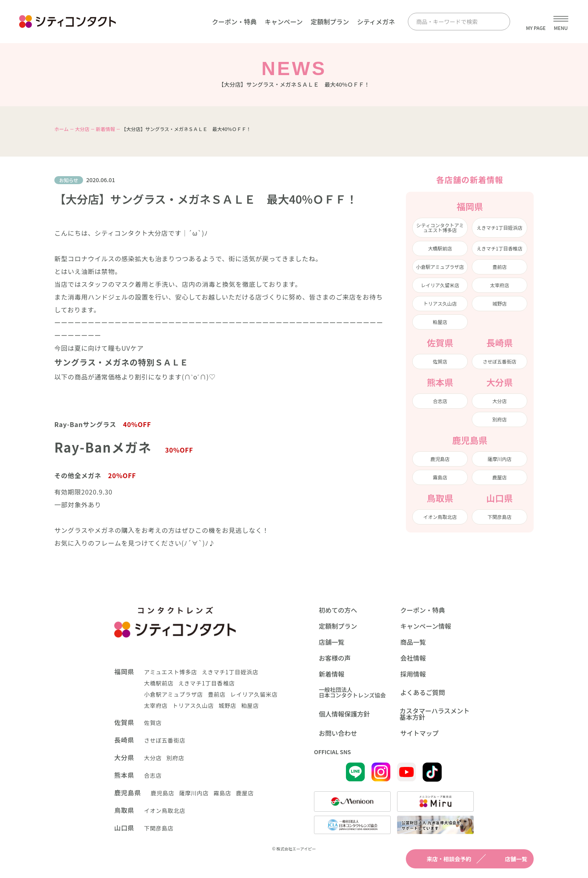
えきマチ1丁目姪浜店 (499, 227)
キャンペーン (283, 22)
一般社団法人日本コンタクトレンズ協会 (352, 692)
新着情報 (105, 129)
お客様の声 (335, 658)
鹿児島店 (440, 459)
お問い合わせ (338, 733)
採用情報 (413, 674)
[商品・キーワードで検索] (452, 22)
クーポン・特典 (234, 22)
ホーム (62, 129)
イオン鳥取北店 (440, 517)
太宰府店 (499, 285)
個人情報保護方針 (344, 714)
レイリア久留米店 (440, 285)
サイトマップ (419, 733)
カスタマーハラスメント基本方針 (434, 714)
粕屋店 (440, 322)
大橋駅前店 (440, 248)
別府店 (499, 419)
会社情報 (413, 658)
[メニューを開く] (561, 22)
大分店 (82, 129)
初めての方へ (338, 610)
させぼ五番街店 (499, 361)
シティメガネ (376, 22)
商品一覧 (413, 642)
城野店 (499, 303)
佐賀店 (440, 361)
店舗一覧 (509, 859)
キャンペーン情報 (426, 626)
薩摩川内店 (499, 459)
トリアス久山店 (440, 303)
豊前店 (499, 267)
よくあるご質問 (423, 692)
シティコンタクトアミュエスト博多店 (440, 227)
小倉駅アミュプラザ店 (440, 267)
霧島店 (440, 477)
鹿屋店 (499, 477)
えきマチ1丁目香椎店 (499, 248)
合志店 (440, 401)
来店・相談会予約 (442, 859)
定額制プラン (330, 22)
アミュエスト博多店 (170, 672)
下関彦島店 (499, 517)
